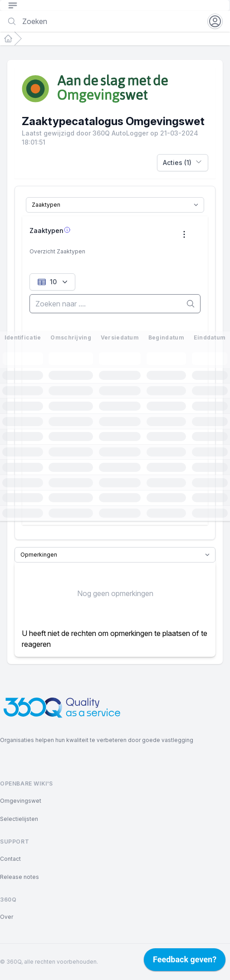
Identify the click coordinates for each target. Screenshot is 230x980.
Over (7, 917)
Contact (10, 859)
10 (53, 282)
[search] (115, 304)
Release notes (20, 877)
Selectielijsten (19, 819)
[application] (185, 962)
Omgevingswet (21, 801)
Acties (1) (183, 162)
